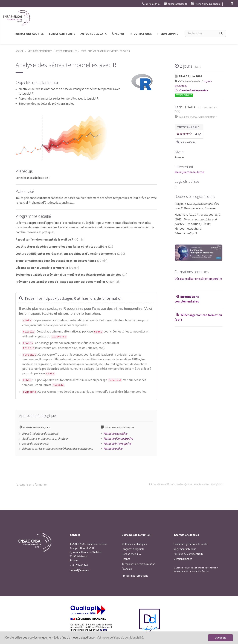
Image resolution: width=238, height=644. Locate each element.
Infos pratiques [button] (141, 34)
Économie (127, 569)
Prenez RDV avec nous (205, 4)
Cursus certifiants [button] (62, 34)
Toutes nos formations (135, 576)
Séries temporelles (66, 51)
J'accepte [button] (221, 638)
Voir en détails (188, 142)
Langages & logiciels (133, 549)
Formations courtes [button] (29, 34)
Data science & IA (131, 554)
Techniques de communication (138, 564)
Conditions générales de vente (190, 544)
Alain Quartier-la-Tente (189, 172)
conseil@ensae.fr (176, 4)
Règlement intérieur (185, 549)
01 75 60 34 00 (151, 4)
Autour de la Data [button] (94, 34)
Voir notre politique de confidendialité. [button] (120, 638)
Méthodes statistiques (40, 51)
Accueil (20, 51)
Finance (126, 559)
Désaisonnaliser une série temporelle (198, 279)
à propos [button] (118, 34)
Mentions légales (183, 559)
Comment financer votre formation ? (198, 117)
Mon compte (168, 34)
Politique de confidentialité (188, 554)
